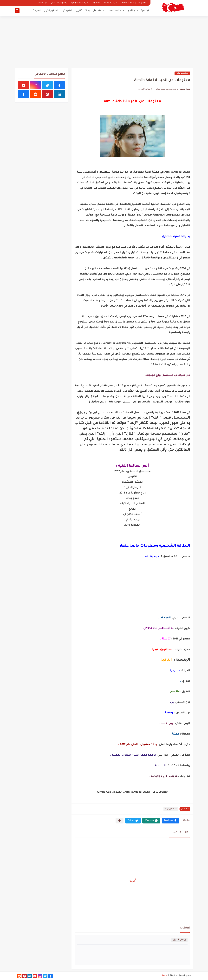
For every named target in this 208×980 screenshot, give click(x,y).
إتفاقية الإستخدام (59, 3)
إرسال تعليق (179, 940)
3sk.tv (164, 976)
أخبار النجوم (133, 11)
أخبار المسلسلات (115, 11)
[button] (171, 821)
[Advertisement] (104, 42)
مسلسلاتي (98, 11)
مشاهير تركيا (67, 11)
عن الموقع (42, 3)
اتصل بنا (96, 3)
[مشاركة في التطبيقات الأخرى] (120, 821)
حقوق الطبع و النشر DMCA (134, 3)
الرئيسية (145, 11)
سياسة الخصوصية (80, 3)
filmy (87, 11)
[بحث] (17, 11)
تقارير (79, 11)
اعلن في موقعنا (111, 3)
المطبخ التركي (51, 11)
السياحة (37, 11)
